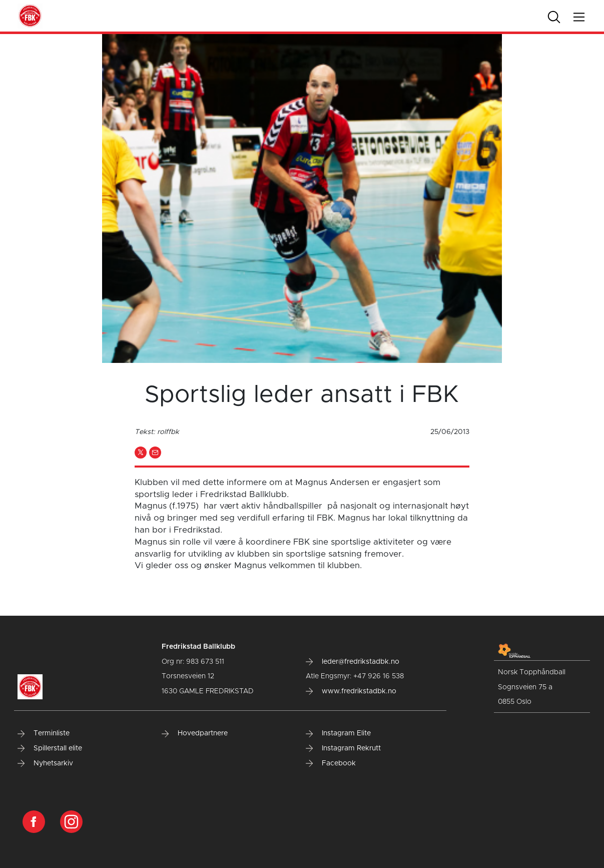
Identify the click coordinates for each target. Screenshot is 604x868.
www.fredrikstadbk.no (351, 691)
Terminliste (44, 733)
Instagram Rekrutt (343, 748)
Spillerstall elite (50, 748)
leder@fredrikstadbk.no (353, 662)
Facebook (331, 763)
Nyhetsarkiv (45, 763)
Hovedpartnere (195, 733)
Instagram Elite (338, 733)
